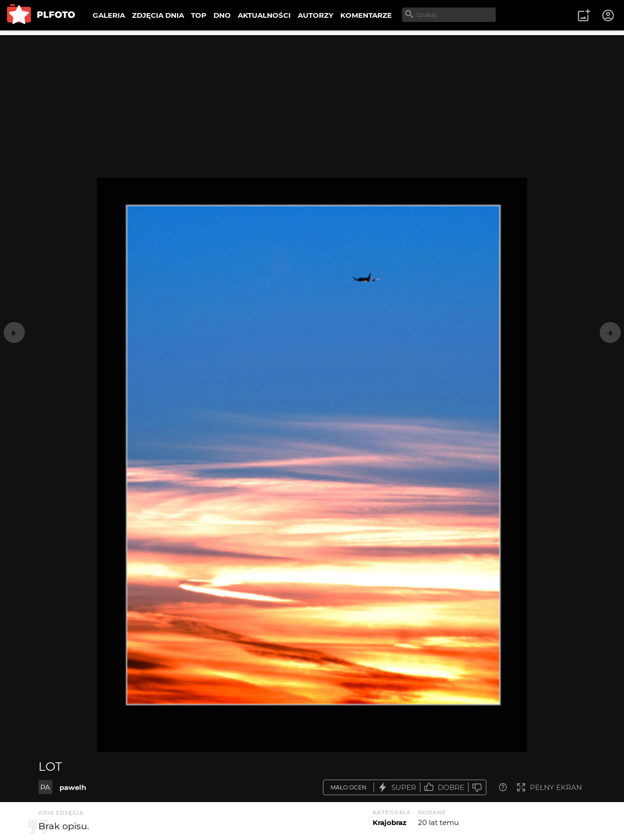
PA (45, 787)
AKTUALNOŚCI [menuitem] (264, 15)
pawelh (73, 787)
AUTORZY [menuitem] (316, 15)
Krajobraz (389, 822)
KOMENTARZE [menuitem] (366, 15)
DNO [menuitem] (222, 15)
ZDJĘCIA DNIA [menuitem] (158, 15)
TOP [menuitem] (199, 15)
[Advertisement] (312, 101)
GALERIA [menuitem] (109, 15)
